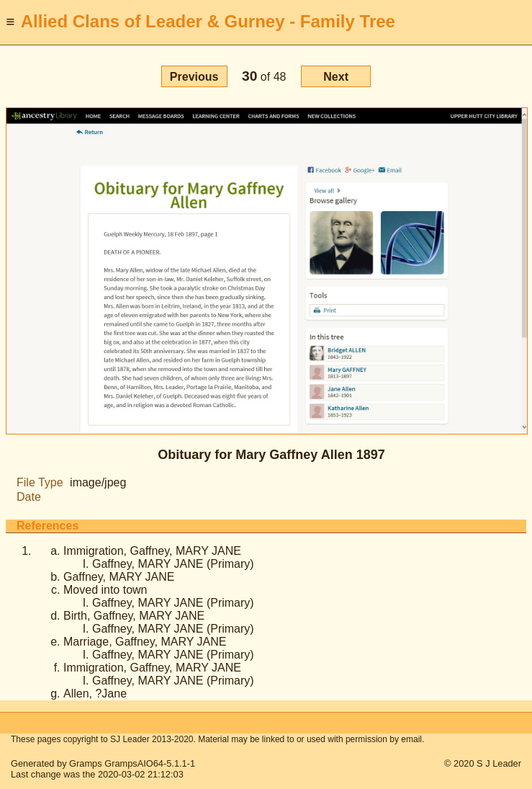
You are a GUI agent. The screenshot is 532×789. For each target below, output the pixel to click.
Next (336, 77)
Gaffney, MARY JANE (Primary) (173, 564)
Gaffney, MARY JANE (119, 577)
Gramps (86, 763)
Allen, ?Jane (95, 694)
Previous (194, 77)
